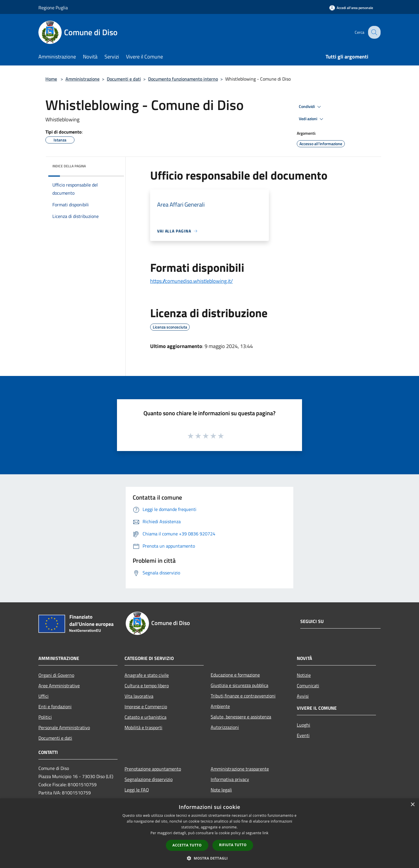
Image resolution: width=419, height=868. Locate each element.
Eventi (303, 735)
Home (51, 79)
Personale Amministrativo (64, 727)
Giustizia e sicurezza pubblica (239, 685)
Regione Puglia (53, 8)
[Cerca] (374, 32)
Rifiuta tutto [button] (233, 845)
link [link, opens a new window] (266, 833)
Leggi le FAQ (137, 790)
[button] (210, 858)
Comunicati (308, 686)
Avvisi (303, 696)
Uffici (44, 696)
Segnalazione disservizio (149, 779)
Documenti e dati (124, 79)
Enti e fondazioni (55, 707)
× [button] (412, 805)
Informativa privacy (230, 779)
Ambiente (220, 706)
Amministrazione (82, 79)
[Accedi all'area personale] (351, 8)
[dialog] (210, 833)
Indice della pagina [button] (69, 166)
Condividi (311, 107)
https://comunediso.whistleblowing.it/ (191, 281)
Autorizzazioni (225, 727)
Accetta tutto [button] (187, 845)
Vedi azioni (312, 119)
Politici (45, 717)
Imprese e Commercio (146, 707)
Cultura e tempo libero (147, 686)
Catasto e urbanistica (145, 717)
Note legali (221, 790)
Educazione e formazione (235, 675)
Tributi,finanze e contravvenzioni (243, 696)
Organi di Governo (56, 675)
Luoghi (303, 725)
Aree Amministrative (59, 686)
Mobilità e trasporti (143, 727)
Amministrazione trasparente (240, 769)
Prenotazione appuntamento (153, 769)
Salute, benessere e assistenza (241, 717)
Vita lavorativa (139, 696)
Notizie (304, 675)
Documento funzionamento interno (183, 79)
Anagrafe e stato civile (147, 675)
